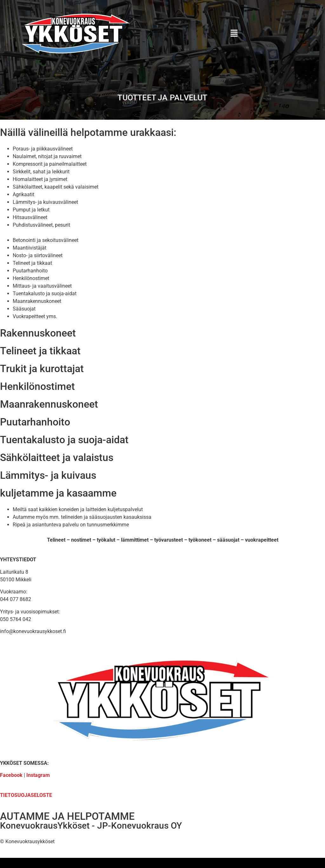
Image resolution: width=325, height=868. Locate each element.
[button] (234, 34)
